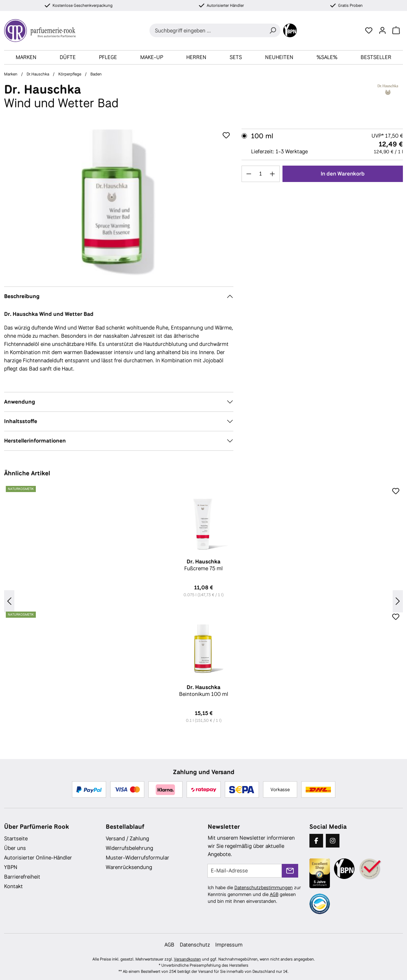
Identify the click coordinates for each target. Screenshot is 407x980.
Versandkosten (187, 959)
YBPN (11, 867)
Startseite (16, 838)
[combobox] (207, 30)
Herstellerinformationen (35, 441)
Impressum (229, 945)
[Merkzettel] (369, 30)
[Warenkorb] (396, 30)
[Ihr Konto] (382, 30)
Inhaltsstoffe (21, 421)
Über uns (15, 848)
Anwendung (20, 402)
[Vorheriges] (9, 601)
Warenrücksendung (129, 867)
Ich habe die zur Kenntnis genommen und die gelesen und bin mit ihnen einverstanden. (254, 894)
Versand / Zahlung (127, 838)
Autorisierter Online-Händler (38, 858)
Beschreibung (22, 296)
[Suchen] (273, 30)
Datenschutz (195, 945)
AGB (274, 894)
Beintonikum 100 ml (203, 691)
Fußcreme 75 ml (203, 565)
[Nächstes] (398, 601)
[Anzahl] (260, 174)
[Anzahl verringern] (249, 174)
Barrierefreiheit (22, 877)
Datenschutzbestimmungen (264, 887)
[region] (119, 202)
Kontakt (13, 886)
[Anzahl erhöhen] (273, 174)
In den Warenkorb (343, 174)
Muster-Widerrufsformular (137, 858)
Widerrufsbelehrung (129, 848)
